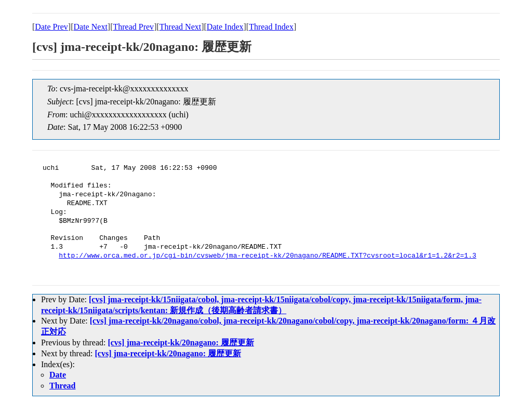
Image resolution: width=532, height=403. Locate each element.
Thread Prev (133, 27)
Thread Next (180, 27)
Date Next (91, 27)
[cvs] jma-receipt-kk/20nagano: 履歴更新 (181, 342)
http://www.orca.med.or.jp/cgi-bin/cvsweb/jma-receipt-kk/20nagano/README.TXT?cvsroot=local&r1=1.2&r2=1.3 (267, 256)
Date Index (225, 27)
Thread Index (271, 27)
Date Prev (51, 27)
